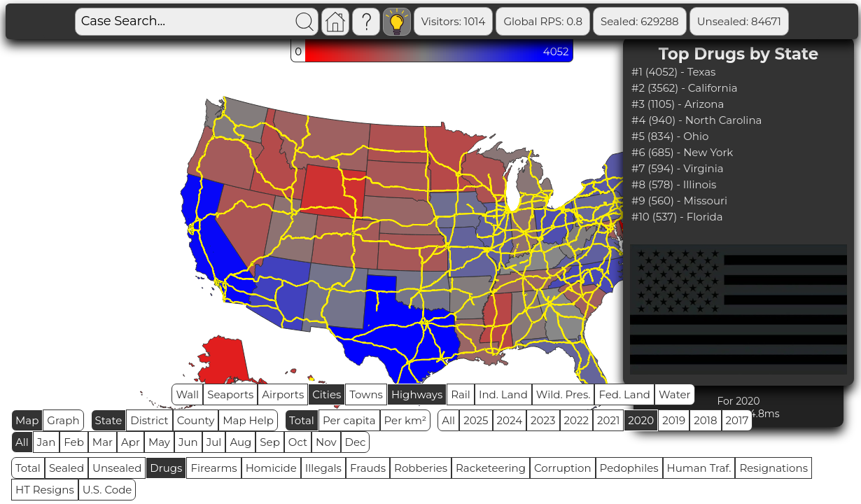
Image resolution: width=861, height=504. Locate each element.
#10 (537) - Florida (677, 217)
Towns (366, 394)
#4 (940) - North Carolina (696, 120)
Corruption (563, 468)
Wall (187, 394)
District (149, 420)
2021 (608, 420)
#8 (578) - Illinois (674, 184)
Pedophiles (629, 468)
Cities (327, 394)
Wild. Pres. (563, 394)
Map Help (248, 420)
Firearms (213, 468)
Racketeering (491, 468)
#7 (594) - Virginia (678, 168)
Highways (417, 394)
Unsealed (117, 468)
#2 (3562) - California (685, 88)
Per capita (349, 420)
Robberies (421, 468)
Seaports (230, 394)
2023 (543, 420)
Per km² (406, 420)
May (159, 442)
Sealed (66, 468)
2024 (510, 420)
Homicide (271, 468)
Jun (188, 442)
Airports (283, 394)
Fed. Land (624, 394)
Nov (326, 442)
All (448, 420)
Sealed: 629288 (640, 21)
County (196, 420)
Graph (63, 420)
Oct (298, 442)
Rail (461, 394)
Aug (240, 442)
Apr (131, 442)
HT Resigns (45, 490)
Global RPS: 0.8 (543, 21)
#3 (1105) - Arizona (678, 104)
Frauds (368, 468)
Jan (47, 442)
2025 (476, 420)
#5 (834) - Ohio (670, 136)
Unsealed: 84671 (739, 21)
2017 (737, 420)
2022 (576, 420)
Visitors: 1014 (454, 21)
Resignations (773, 468)
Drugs (166, 468)
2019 (674, 420)
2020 (641, 420)
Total (302, 420)
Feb (73, 442)
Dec (356, 442)
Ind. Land (503, 394)
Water (675, 394)
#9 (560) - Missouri (679, 201)
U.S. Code (107, 490)
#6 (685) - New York (682, 152)
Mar (103, 442)
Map (27, 420)
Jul (214, 442)
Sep (269, 442)
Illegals (323, 468)
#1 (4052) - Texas (673, 72)
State (109, 420)
